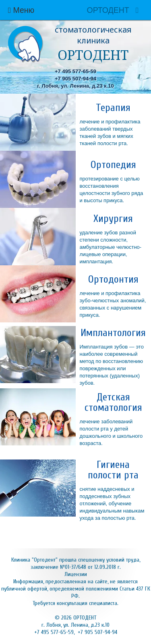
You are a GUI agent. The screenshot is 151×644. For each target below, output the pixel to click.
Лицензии (76, 574)
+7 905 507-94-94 (75, 79)
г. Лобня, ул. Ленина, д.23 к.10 (75, 86)
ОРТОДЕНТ (108, 10)
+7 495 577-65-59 (75, 71)
